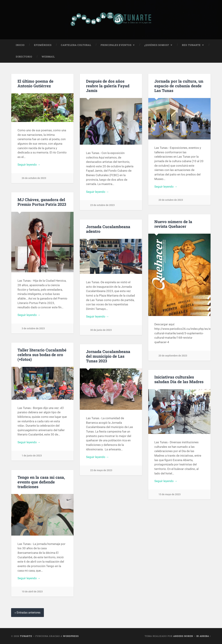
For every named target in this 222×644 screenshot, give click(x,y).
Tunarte (26, 636)
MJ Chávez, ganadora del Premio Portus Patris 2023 (42, 202)
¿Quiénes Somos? (157, 45)
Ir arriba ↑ (204, 636)
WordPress (71, 636)
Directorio (24, 57)
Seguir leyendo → (29, 165)
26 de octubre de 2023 (34, 178)
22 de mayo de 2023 (101, 470)
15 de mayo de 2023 (170, 494)
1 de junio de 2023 (32, 456)
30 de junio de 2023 (101, 330)
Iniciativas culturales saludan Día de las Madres (179, 379)
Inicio (20, 45)
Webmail (48, 57)
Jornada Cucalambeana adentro (108, 229)
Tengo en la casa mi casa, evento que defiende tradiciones (41, 482)
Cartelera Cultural (76, 45)
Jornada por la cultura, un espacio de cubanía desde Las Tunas (179, 86)
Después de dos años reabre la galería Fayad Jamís (108, 86)
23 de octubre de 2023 (102, 205)
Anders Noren (183, 636)
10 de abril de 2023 (32, 592)
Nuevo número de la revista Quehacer (173, 224)
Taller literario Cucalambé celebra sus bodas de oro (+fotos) (42, 355)
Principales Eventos (116, 45)
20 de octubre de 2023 (171, 200)
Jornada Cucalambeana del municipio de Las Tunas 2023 (108, 356)
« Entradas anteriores (27, 612)
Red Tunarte (191, 45)
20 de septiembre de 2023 (173, 356)
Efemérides (43, 45)
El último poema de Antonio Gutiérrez (35, 83)
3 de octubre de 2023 (33, 328)
